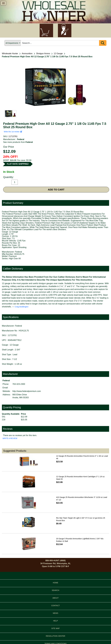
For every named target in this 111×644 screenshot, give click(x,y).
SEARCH (55, 590)
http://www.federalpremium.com (27, 391)
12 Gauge (58, 54)
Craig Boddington (21, 307)
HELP (56, 621)
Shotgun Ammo (43, 54)
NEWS (55, 613)
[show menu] (3, 3)
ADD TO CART (56, 190)
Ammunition (27, 54)
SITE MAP (55, 628)
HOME (55, 583)
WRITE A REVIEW (10, 438)
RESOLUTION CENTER (55, 636)
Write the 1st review (13, 132)
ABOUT (55, 598)
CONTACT (56, 606)
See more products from (18, 142)
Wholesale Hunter (10, 54)
